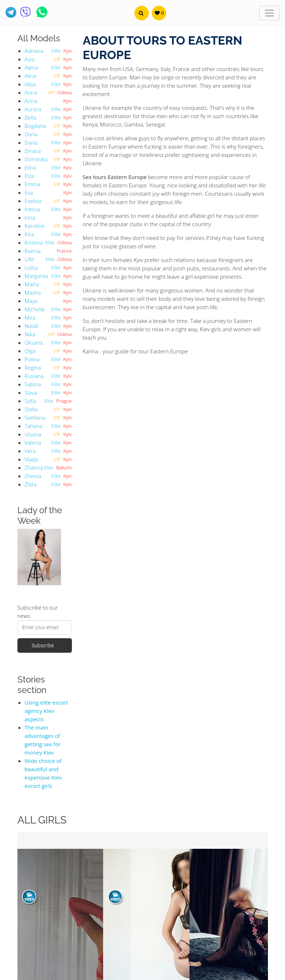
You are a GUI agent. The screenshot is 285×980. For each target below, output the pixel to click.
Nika (30, 334)
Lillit (29, 259)
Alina (31, 76)
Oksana (34, 342)
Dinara (33, 151)
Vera (30, 451)
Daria (31, 142)
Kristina (34, 242)
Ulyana (33, 434)
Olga (30, 351)
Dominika (36, 159)
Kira (29, 234)
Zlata (31, 484)
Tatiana (34, 426)
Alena (31, 67)
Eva (29, 192)
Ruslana (34, 376)
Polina (32, 359)
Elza (30, 176)
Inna (30, 217)
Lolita (31, 267)
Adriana (34, 51)
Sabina (33, 384)
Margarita (36, 276)
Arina (31, 101)
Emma (32, 184)
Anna (31, 92)
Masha (33, 292)
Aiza (30, 59)
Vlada (31, 459)
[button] (142, 13)
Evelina (33, 201)
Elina (30, 167)
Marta (32, 284)
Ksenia (33, 251)
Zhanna (34, 468)
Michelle (35, 309)
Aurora (33, 109)
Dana (31, 134)
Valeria (33, 443)
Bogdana (36, 126)
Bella (30, 117)
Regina (33, 367)
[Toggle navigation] (269, 13)
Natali (32, 326)
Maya (31, 301)
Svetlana (35, 418)
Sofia (31, 401)
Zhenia (33, 476)
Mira (30, 317)
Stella (31, 409)
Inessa (32, 209)
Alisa (30, 84)
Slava (31, 393)
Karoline (35, 226)
